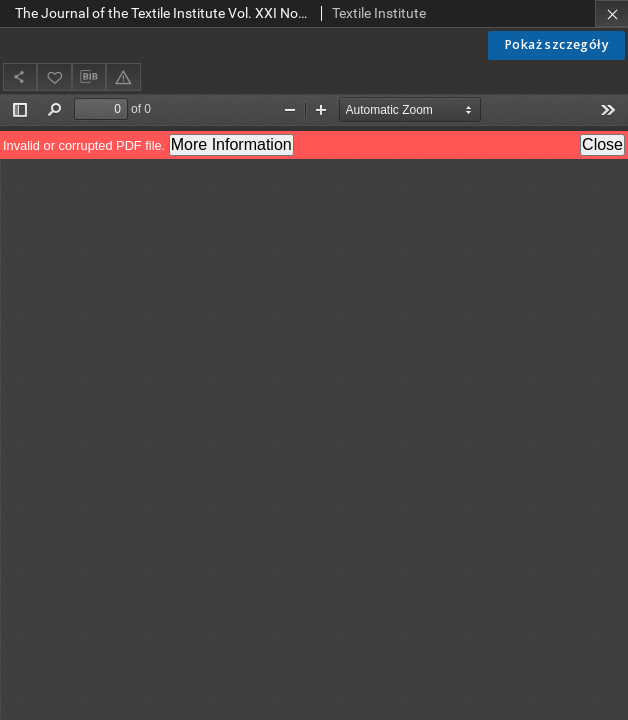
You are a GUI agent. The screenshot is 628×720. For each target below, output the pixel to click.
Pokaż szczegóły (556, 44)
